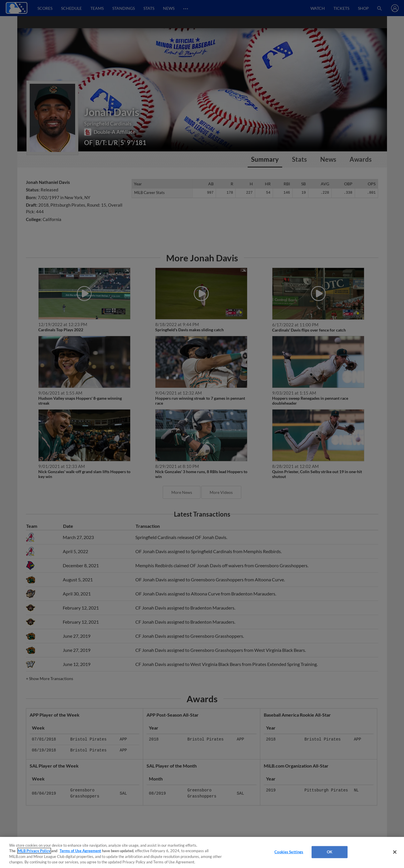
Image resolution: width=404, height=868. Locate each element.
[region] (202, 852)
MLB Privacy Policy (34, 851)
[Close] (395, 852)
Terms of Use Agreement (80, 851)
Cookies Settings (289, 852)
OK (330, 852)
